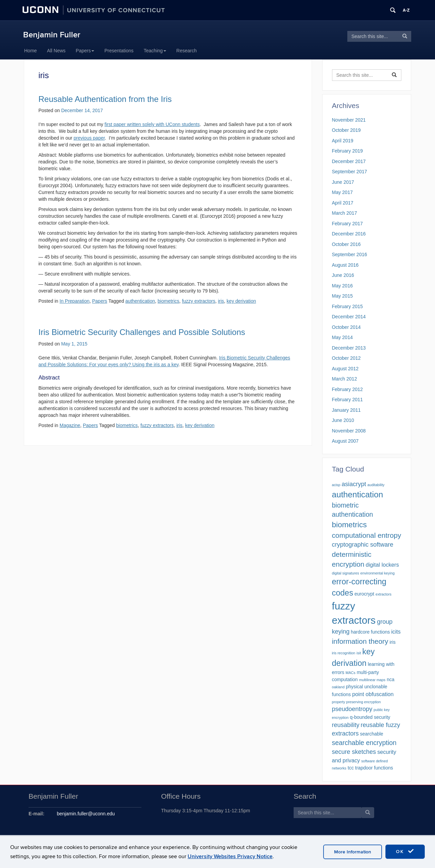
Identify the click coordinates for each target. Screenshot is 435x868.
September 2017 (350, 172)
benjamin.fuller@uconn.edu (86, 814)
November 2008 (349, 431)
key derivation (241, 301)
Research (187, 51)
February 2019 (347, 151)
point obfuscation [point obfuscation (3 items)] (373, 694)
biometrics (169, 301)
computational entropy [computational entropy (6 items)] (367, 535)
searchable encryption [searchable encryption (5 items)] (364, 743)
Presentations (119, 51)
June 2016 (343, 275)
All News (56, 51)
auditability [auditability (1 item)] (376, 485)
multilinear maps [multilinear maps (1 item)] (372, 680)
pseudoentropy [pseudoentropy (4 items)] (352, 709)
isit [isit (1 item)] (359, 653)
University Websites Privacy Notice (230, 856)
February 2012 (347, 389)
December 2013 (349, 348)
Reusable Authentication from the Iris (105, 99)
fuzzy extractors (198, 301)
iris (221, 301)
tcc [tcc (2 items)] (351, 768)
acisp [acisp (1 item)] (336, 485)
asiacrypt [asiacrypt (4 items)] (354, 484)
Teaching (155, 51)
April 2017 (343, 203)
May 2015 (342, 296)
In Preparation (74, 301)
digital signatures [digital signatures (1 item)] (346, 573)
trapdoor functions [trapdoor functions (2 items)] (374, 768)
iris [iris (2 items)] (393, 642)
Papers (85, 51)
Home (30, 51)
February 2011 (347, 400)
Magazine (70, 425)
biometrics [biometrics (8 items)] (350, 525)
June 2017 (343, 182)
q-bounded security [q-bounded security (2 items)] (370, 717)
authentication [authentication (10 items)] (358, 494)
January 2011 (346, 410)
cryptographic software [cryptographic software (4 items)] (363, 545)
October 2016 (346, 244)
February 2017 (347, 224)
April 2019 (343, 141)
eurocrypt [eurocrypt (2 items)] (364, 594)
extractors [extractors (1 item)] (384, 594)
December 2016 (349, 234)
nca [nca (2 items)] (391, 679)
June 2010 (343, 420)
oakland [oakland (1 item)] (338, 687)
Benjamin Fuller (52, 35)
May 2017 (342, 192)
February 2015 (347, 306)
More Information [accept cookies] (353, 852)
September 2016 (350, 254)
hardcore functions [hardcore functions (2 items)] (370, 632)
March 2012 (345, 379)
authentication (140, 301)
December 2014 (349, 317)
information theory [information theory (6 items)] (360, 641)
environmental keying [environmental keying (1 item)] (377, 573)
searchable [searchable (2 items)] (371, 734)
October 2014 (346, 327)
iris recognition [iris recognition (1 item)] (344, 653)
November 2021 (349, 120)
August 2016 (345, 265)
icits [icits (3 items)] (396, 632)
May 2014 (342, 337)
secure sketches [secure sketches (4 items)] (354, 752)
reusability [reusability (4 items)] (346, 725)
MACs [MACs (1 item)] (351, 673)
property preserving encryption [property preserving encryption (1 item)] (356, 702)
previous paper (89, 138)
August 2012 (345, 369)
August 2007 (345, 441)
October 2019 (346, 130)
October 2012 (346, 358)
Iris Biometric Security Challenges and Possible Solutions (142, 332)
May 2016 (342, 286)
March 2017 (345, 213)
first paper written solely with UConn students (152, 124)
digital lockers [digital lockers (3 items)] (382, 565)
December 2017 (349, 161)
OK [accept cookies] (405, 851)
